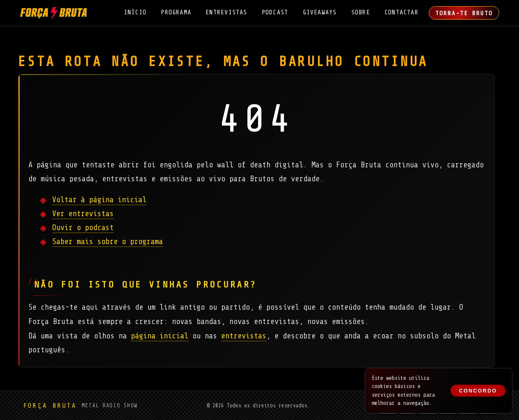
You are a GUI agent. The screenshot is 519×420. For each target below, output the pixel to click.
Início (135, 13)
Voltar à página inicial (99, 200)
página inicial (160, 336)
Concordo (478, 391)
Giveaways (320, 13)
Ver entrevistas (83, 214)
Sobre (361, 13)
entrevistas (244, 336)
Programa (176, 13)
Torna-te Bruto (464, 13)
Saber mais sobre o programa (107, 242)
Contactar (401, 13)
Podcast (275, 13)
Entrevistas (226, 13)
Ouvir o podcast (83, 228)
